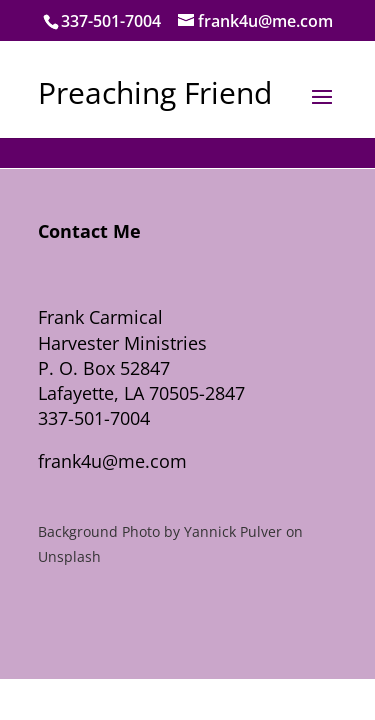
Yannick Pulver (233, 531)
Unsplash (69, 556)
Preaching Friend (155, 92)
